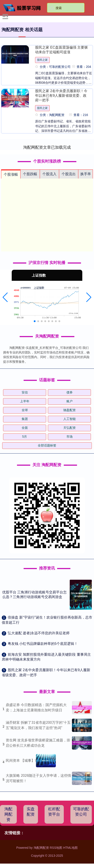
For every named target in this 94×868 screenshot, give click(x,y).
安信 (25, 392)
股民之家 (42, 60)
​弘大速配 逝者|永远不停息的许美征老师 (39, 633)
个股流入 (49, 174)
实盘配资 (31, 812)
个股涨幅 (11, 174)
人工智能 (70, 419)
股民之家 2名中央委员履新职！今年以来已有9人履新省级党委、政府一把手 (61, 95)
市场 (70, 437)
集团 (25, 419)
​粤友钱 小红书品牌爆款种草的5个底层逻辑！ (43, 644)
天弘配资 (70, 428)
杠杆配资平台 (54, 812)
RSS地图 (56, 848)
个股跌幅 (30, 174)
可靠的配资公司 (81, 812)
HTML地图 (70, 848)
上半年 (25, 401)
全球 (25, 410)
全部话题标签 (47, 445)
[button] (5, 297)
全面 (25, 428)
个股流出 (69, 174)
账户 (70, 401)
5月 (25, 437)
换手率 (86, 174)
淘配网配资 (8, 814)
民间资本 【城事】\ (21, 761)
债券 (70, 392)
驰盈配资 (70, 410)
